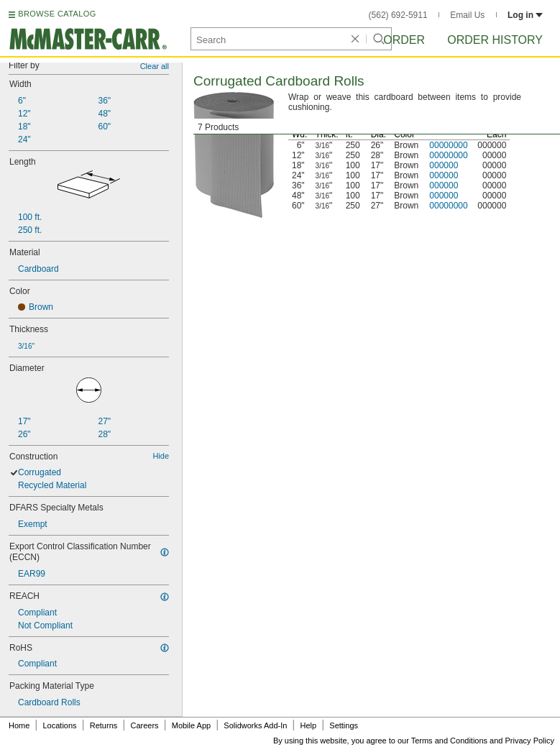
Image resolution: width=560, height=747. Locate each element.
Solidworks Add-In (255, 725)
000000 (444, 165)
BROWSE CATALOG (57, 14)
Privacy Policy (530, 741)
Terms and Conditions (449, 741)
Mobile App (191, 725)
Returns (104, 725)
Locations (60, 725)
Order (404, 40)
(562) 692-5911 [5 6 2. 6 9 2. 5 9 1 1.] (398, 15)
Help (309, 725)
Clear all (155, 66)
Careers (144, 725)
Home (19, 725)
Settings (344, 725)
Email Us (467, 15)
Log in (525, 15)
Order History (495, 40)
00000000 (448, 145)
